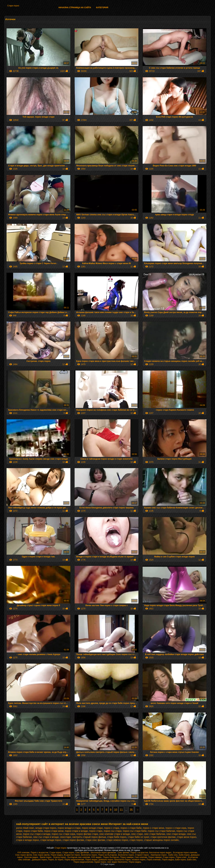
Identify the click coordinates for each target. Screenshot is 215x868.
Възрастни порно (72, 855)
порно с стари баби (131, 828)
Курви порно (100, 862)
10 (116, 810)
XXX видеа (97, 857)
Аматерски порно (159, 855)
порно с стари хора (176, 828)
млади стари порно (46, 828)
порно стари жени (54, 831)
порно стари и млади (76, 831)
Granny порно (60, 857)
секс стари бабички (154, 834)
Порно (51, 860)
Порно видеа (57, 855)
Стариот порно (142, 855)
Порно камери (127, 857)
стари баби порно (117, 837)
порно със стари (113, 831)
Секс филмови (83, 853)
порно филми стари (87, 834)
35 (131, 810)
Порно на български (107, 855)
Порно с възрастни (39, 853)
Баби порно (184, 855)
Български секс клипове (79, 857)
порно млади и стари (69, 828)
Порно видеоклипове (74, 860)
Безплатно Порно (123, 860)
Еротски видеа (31, 857)
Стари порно (13, 6)
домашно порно (106, 860)
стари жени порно (187, 837)
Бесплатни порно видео (161, 853)
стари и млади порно (28, 840)
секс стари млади (176, 834)
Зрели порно (46, 857)
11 (121, 810)
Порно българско (111, 857)
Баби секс (173, 855)
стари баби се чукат (138, 837)
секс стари (137, 834)
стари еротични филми (163, 837)
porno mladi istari (25, 828)
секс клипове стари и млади (115, 834)
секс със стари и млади (46, 837)
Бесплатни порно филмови (104, 853)
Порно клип (181, 857)
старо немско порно (117, 840)
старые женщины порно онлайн (161, 840)
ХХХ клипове (23, 853)
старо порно (136, 840)
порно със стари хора (63, 834)
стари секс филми (95, 840)
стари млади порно (51, 840)
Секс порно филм (24, 855)
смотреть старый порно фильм (89, 837)
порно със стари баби (135, 831)
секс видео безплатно (117, 862)
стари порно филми (73, 840)
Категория (102, 8)
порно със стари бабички (161, 831)
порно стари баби (33, 831)
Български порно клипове (185, 853)
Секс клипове (141, 857)
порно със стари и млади (37, 834)
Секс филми (124, 853)
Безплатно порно (89, 855)
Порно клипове (154, 860)
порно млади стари (92, 828)
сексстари (65, 837)
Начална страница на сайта (75, 8)
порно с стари (112, 828)
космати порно (139, 860)
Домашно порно (39, 860)
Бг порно (59, 860)
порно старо (96, 831)
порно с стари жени (153, 828)
